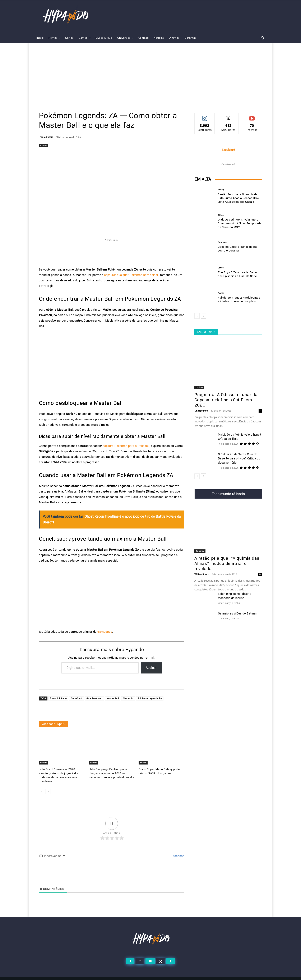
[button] (262, 38)
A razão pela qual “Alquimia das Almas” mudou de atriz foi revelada (227, 563)
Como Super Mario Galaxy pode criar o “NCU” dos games (161, 771)
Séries (221, 215)
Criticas (199, 387)
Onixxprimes (201, 411)
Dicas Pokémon (58, 698)
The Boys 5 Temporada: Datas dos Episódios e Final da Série (239, 274)
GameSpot (105, 632)
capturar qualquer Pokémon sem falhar (131, 275)
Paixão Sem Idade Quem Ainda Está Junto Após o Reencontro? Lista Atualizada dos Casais (239, 198)
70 (260, 574)
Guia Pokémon (94, 698)
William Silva (201, 574)
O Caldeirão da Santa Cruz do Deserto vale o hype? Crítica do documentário (239, 458)
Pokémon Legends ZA (150, 698)
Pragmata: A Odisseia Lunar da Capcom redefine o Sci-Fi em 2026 (226, 400)
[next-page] (48, 787)
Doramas (222, 242)
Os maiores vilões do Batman (238, 613)
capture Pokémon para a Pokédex (126, 446)
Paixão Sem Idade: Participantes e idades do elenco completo (239, 300)
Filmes (143, 763)
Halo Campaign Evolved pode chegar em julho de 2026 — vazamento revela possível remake (111, 773)
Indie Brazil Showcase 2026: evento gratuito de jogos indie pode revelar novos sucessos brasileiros (61, 773)
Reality (221, 190)
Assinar (151, 668)
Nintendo (128, 698)
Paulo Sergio (46, 137)
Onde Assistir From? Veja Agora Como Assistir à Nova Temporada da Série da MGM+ (238, 223)
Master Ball (113, 698)
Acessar (178, 851)
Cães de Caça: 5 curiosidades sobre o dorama (236, 249)
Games (43, 146)
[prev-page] (41, 787)
